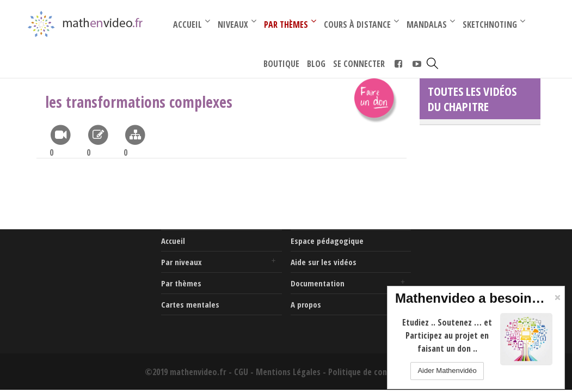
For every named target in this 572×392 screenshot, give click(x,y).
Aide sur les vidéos (324, 262)
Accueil (173, 241)
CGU (241, 372)
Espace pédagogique (327, 241)
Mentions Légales (288, 372)
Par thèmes (181, 283)
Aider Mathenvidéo (447, 370)
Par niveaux (182, 262)
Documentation (318, 283)
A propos (306, 304)
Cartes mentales (190, 304)
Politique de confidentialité (378, 372)
